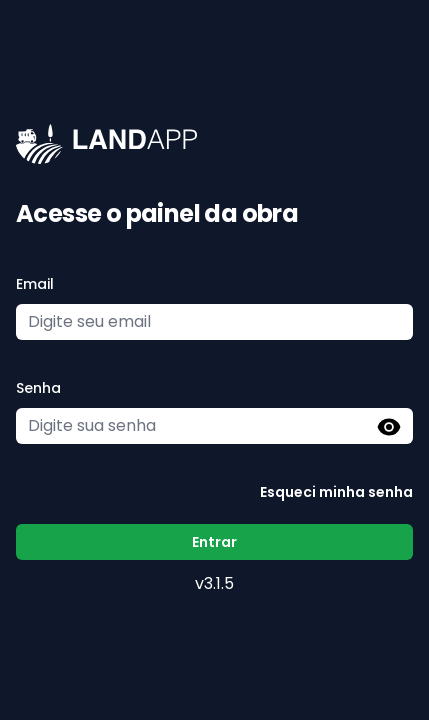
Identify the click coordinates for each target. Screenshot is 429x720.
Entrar (214, 542)
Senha (38, 388)
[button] (389, 427)
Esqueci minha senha (336, 492)
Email (35, 284)
